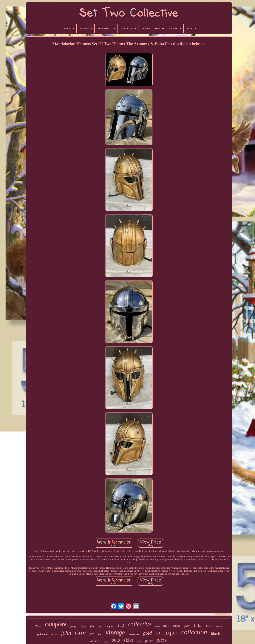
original (110, 627)
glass (187, 626)
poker (149, 641)
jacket (198, 626)
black (215, 633)
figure (84, 626)
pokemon (42, 634)
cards (157, 627)
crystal (219, 626)
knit (100, 634)
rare (80, 632)
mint (139, 641)
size (92, 634)
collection (194, 632)
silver (95, 640)
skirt (128, 640)
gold (147, 633)
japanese (134, 634)
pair (101, 626)
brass (54, 634)
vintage (115, 632)
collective (140, 624)
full (93, 625)
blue (166, 626)
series (176, 626)
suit (121, 625)
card (209, 625)
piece (162, 640)
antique (167, 633)
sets (116, 640)
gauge (74, 626)
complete (56, 624)
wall (38, 626)
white (106, 642)
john (66, 633)
